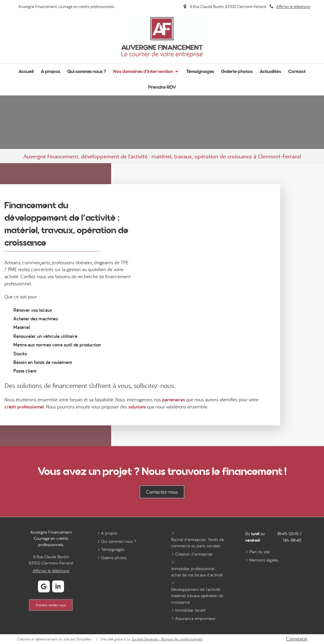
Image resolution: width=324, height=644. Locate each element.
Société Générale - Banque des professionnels (167, 639)
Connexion (297, 639)
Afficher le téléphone (293, 6)
